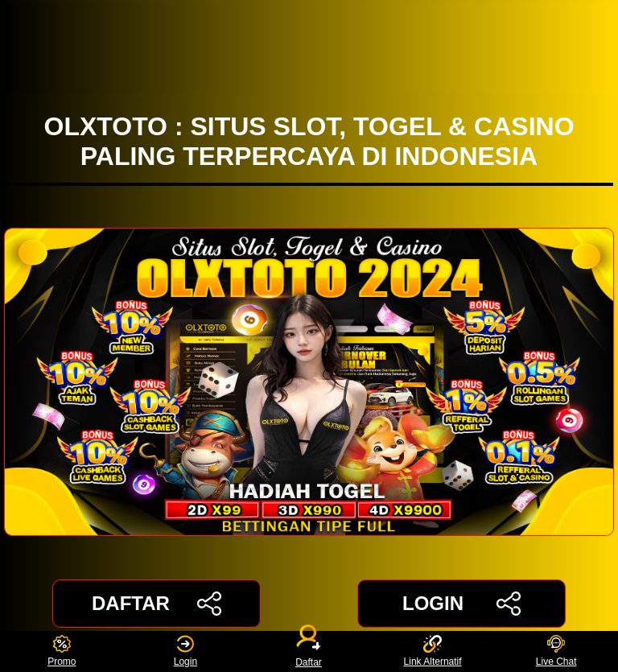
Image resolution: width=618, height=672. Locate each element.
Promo (62, 651)
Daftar (309, 651)
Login (185, 651)
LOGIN (461, 604)
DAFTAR (157, 604)
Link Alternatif (433, 651)
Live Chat (556, 651)
